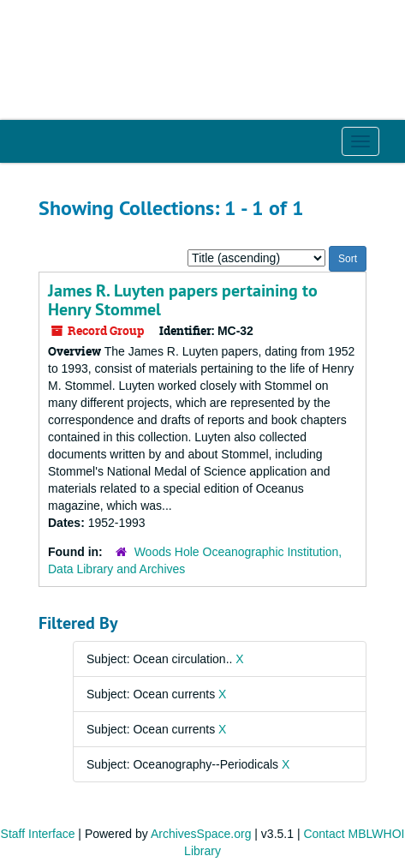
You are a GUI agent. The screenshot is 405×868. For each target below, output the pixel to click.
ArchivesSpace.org (201, 834)
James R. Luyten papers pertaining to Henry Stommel (183, 300)
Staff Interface (38, 834)
